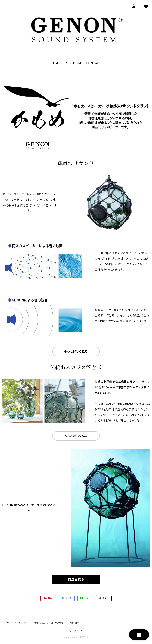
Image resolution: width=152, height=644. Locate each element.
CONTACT (94, 63)
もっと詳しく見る (76, 351)
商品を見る (76, 580)
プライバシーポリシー (16, 623)
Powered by (76, 637)
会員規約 (75, 623)
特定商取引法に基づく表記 (48, 623)
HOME (55, 63)
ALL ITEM (73, 63)
